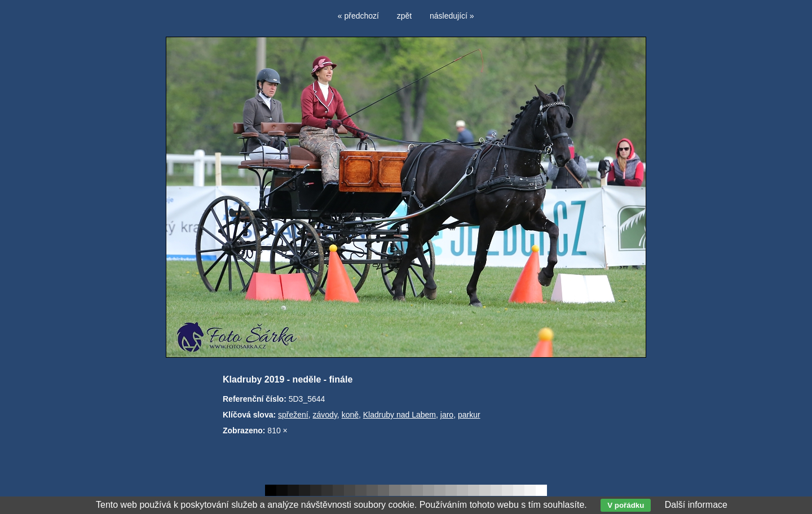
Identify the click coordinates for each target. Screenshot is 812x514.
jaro (447, 415)
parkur (469, 415)
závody (325, 415)
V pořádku (626, 505)
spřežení (293, 415)
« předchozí (358, 16)
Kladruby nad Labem (400, 415)
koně (350, 415)
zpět (404, 16)
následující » (452, 16)
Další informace (696, 505)
